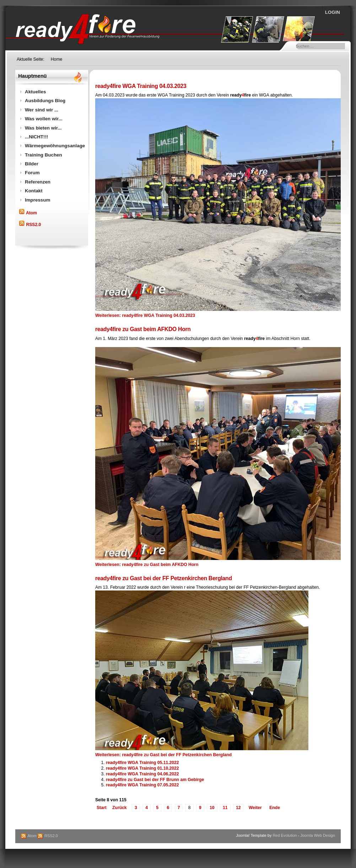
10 (212, 808)
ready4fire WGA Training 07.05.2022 (142, 785)
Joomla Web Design (318, 835)
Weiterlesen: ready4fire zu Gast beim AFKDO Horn (147, 565)
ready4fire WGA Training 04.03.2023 (141, 86)
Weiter (255, 808)
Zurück (120, 808)
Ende (275, 808)
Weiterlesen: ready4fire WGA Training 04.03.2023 (145, 315)
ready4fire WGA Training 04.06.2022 (142, 774)
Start (102, 808)
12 (238, 808)
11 (225, 808)
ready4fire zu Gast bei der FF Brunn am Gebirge (155, 780)
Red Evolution (285, 835)
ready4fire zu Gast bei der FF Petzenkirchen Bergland (164, 578)
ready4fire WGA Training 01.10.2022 (142, 768)
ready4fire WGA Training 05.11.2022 (142, 763)
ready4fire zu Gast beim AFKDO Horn (143, 329)
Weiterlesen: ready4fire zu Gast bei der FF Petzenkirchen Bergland (163, 755)
